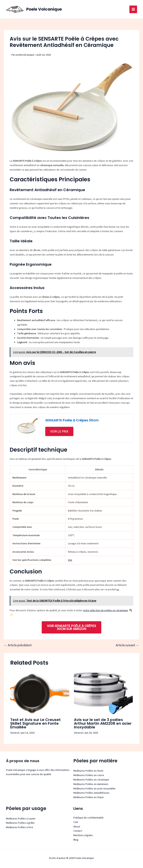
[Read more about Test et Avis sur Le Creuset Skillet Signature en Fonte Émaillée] (40, 693)
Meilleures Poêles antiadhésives (91, 793)
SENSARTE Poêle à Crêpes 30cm (72, 420)
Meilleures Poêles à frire (20, 827)
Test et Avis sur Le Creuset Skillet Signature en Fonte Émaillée (35, 723)
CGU (76, 822)
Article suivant (127, 645)
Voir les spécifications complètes (32, 560)
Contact (78, 831)
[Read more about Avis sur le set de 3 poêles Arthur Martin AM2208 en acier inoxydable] (103, 693)
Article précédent (18, 645)
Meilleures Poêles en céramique (91, 780)
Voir (70, 560)
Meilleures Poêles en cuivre (89, 775)
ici (118, 589)
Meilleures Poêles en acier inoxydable (94, 788)
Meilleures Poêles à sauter (21, 819)
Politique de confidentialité (88, 818)
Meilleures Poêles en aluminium (91, 784)
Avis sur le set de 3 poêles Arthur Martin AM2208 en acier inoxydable (103, 723)
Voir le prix (59, 431)
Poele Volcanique (45, 9)
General (15, 733)
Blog (76, 840)
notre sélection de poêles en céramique (105, 610)
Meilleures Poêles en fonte (88, 771)
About (77, 826)
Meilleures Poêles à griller (20, 823)
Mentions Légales (83, 835)
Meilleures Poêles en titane (89, 797)
